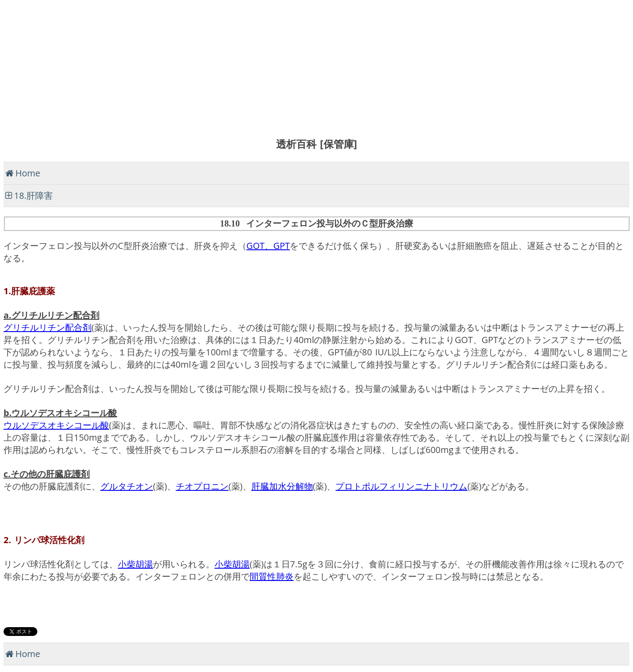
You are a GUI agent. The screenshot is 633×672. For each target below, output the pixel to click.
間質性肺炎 (272, 576)
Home (28, 173)
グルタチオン (127, 486)
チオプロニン (202, 486)
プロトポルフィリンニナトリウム (401, 486)
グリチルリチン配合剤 (47, 327)
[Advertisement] (267, 65)
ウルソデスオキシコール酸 (56, 425)
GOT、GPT (268, 246)
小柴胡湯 (135, 564)
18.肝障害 (33, 195)
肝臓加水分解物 (282, 486)
